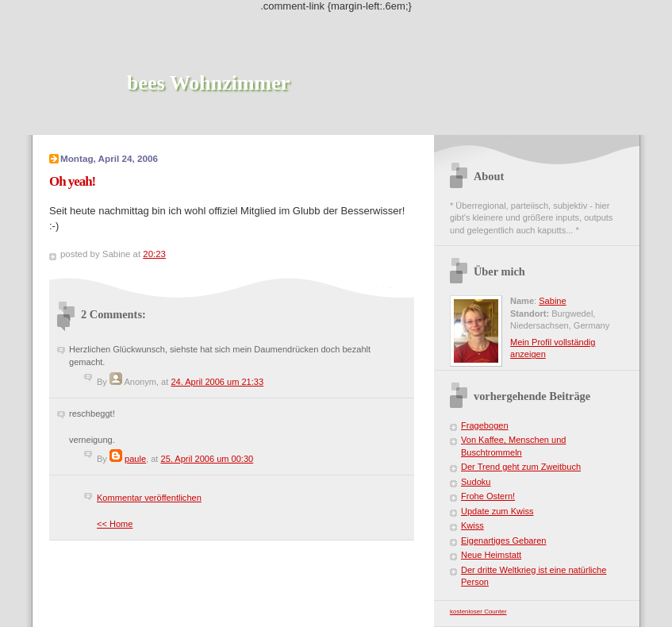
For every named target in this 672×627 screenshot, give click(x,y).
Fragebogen (485, 425)
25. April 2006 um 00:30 (207, 459)
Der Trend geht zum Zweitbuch (521, 467)
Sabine (552, 301)
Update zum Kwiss (497, 511)
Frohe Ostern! (488, 496)
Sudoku (476, 482)
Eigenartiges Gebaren (503, 540)
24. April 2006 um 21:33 (217, 382)
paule (135, 459)
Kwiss (472, 525)
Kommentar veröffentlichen (149, 498)
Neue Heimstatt (491, 555)
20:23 (154, 254)
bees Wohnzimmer (208, 83)
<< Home (115, 524)
